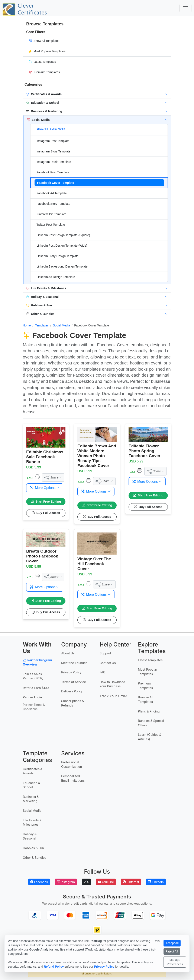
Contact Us (108, 663)
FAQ (103, 672)
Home (27, 325)
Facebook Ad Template (52, 193)
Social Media (61, 325)
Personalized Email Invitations (73, 778)
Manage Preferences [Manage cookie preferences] (175, 962)
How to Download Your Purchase (112, 684)
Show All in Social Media (51, 129)
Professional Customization (72, 765)
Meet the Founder (74, 663)
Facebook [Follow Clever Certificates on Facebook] (39, 882)
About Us (68, 653)
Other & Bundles (35, 858)
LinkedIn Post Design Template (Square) (63, 235)
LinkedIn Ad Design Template (56, 277)
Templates (42, 325)
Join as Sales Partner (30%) (33, 676)
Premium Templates (145, 686)
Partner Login (32, 697)
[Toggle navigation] (185, 8)
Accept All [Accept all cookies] (172, 943)
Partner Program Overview (37, 662)
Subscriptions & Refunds (72, 703)
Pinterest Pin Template (51, 214)
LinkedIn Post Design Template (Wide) (62, 246)
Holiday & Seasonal (30, 836)
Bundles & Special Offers (151, 723)
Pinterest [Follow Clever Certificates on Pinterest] (131, 882)
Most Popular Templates (148, 672)
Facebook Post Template (53, 172)
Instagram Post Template (53, 141)
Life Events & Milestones (32, 822)
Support (105, 653)
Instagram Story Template (53, 151)
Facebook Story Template (53, 204)
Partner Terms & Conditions (34, 707)
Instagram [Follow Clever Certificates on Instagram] (66, 882)
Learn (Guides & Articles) (150, 737)
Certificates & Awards (33, 771)
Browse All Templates (146, 700)
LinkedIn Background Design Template (62, 266)
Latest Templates (150, 660)
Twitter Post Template (51, 225)
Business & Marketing (31, 799)
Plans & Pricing (149, 711)
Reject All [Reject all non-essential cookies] (172, 951)
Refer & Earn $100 (36, 688)
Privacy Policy (71, 672)
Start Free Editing (46, 502)
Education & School (31, 785)
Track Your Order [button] (113, 696)
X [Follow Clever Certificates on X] (86, 882)
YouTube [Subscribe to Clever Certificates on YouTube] (106, 882)
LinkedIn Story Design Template (57, 256)
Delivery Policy (72, 691)
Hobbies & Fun (33, 848)
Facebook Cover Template (56, 183)
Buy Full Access (46, 513)
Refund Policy (54, 967)
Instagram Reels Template (54, 162)
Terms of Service (74, 682)
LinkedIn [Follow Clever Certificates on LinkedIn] (156, 882)
